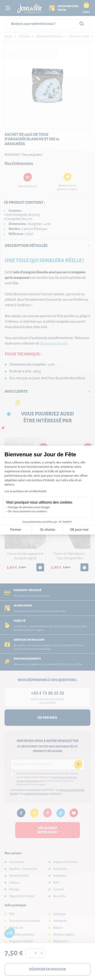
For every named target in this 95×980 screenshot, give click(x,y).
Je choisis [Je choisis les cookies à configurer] (47, 530)
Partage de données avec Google (29, 507)
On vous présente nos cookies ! (28, 511)
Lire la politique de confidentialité (25, 491)
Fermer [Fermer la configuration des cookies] (16, 530)
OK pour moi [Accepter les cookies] (79, 530)
